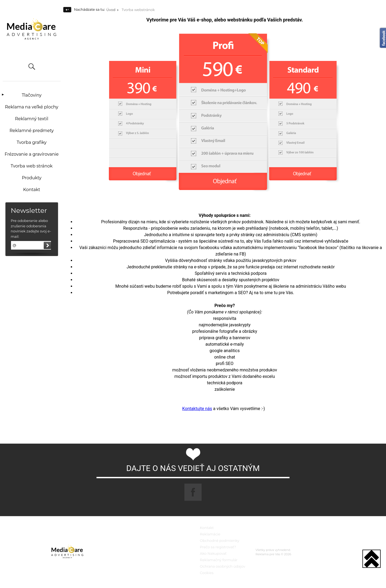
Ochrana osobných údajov (223, 566)
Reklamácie (210, 534)
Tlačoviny (32, 95)
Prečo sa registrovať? (218, 547)
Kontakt (32, 190)
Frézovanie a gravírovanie (32, 154)
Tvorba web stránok (32, 166)
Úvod (111, 10)
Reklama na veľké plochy (31, 107)
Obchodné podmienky (220, 540)
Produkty (31, 178)
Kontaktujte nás (197, 409)
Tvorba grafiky (32, 142)
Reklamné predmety (31, 131)
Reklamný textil (32, 119)
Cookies (207, 573)
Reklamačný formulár (219, 560)
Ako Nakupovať (213, 553)
